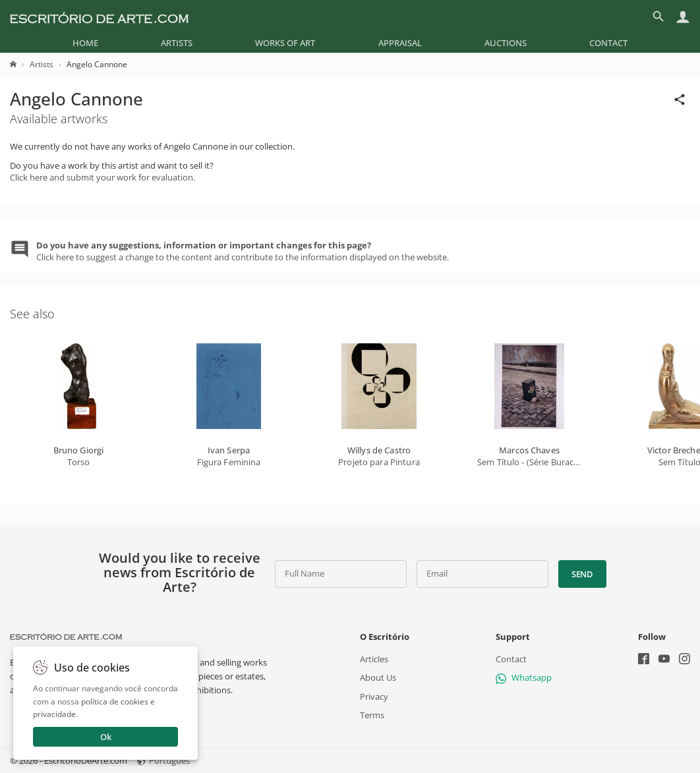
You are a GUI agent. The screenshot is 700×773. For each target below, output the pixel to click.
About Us (378, 677)
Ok (106, 737)
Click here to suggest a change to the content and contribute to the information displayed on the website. (243, 251)
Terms (372, 715)
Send (582, 574)
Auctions (506, 43)
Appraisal (400, 43)
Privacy (374, 696)
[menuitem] (85, 43)
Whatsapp (524, 677)
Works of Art (285, 43)
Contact (608, 43)
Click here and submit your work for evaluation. (102, 177)
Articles (374, 659)
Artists (177, 43)
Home (85, 43)
